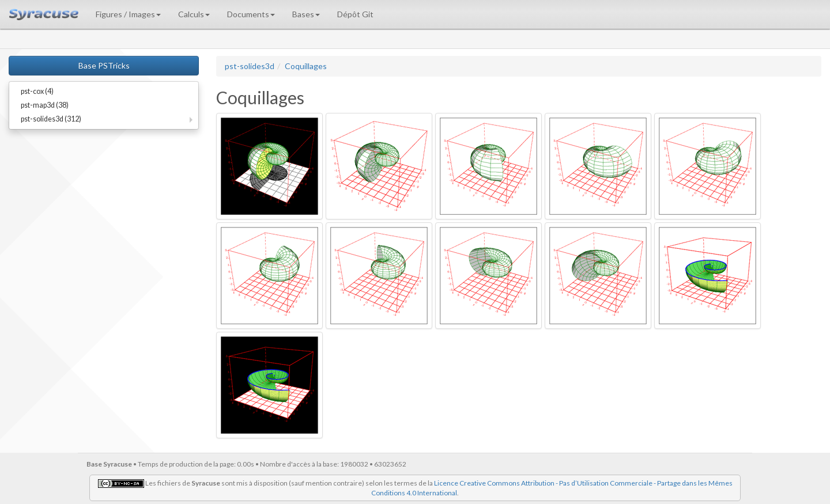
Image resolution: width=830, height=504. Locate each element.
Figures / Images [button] (128, 14)
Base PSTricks (104, 65)
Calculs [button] (194, 14)
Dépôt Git (355, 14)
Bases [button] (306, 14)
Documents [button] (251, 14)
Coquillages (306, 66)
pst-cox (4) (37, 91)
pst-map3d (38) (45, 105)
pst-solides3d (250, 66)
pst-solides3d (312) (51, 119)
